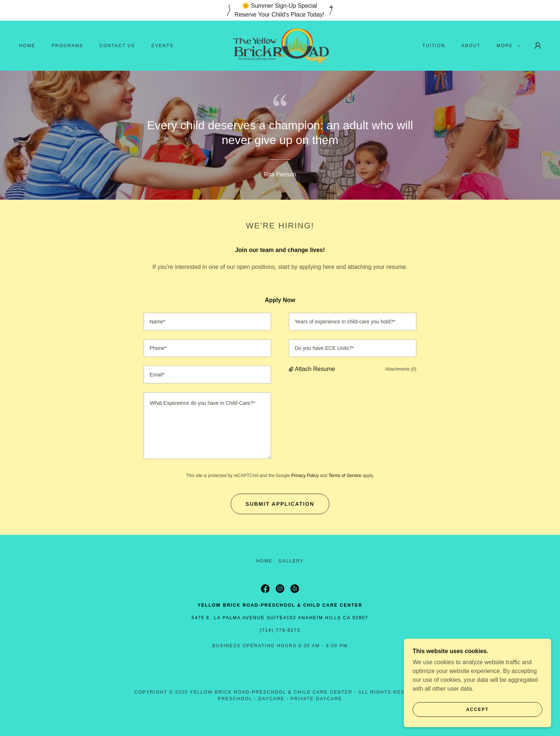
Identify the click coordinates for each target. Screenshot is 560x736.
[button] (507, 46)
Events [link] (162, 46)
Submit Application (280, 504)
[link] (280, 45)
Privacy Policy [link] (305, 476)
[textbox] (207, 322)
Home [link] (27, 46)
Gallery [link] (291, 561)
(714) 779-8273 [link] (280, 630)
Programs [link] (67, 46)
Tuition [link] (434, 46)
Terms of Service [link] (345, 476)
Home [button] (264, 561)
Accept (477, 709)
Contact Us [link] (117, 46)
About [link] (471, 46)
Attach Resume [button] (315, 369)
